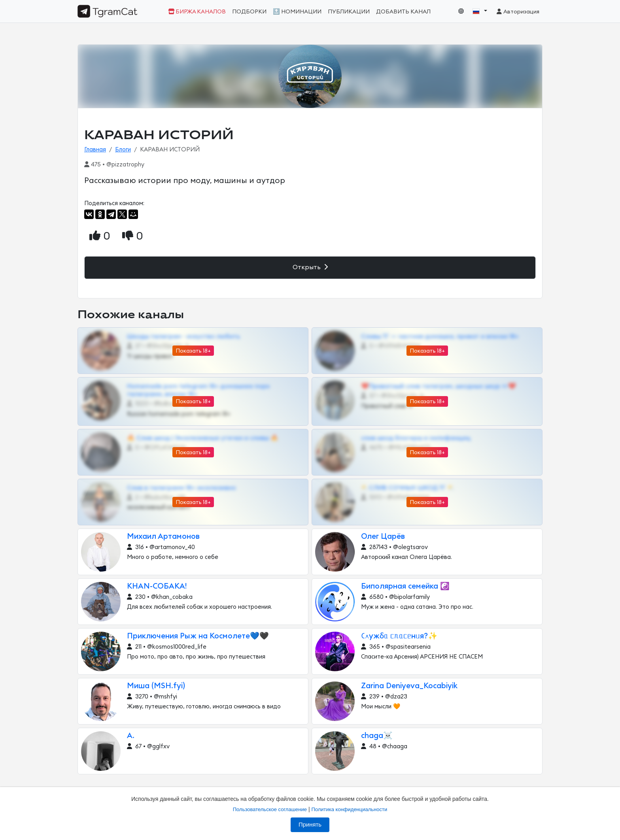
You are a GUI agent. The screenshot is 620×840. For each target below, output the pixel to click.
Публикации (349, 12)
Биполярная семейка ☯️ (405, 586)
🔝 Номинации (297, 12)
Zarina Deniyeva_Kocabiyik (409, 686)
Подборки (249, 12)
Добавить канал (403, 12)
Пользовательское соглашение (270, 809)
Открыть (310, 267)
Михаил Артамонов (163, 537)
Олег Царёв (383, 537)
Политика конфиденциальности (349, 809)
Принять (310, 825)
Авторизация (517, 12)
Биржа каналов (197, 12)
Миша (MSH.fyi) (156, 686)
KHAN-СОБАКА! (157, 586)
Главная (95, 150)
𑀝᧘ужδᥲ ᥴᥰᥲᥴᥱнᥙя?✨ (399, 636)
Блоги (123, 150)
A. (131, 736)
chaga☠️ (377, 736)
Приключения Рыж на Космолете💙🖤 (198, 636)
